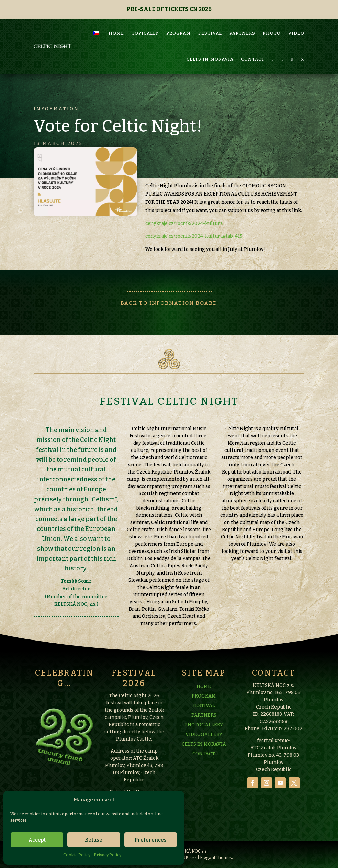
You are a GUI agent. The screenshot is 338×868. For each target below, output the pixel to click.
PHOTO (272, 15)
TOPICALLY (145, 15)
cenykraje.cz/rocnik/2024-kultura (184, 224)
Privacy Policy (108, 855)
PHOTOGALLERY (204, 760)
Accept (37, 840)
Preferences (151, 840)
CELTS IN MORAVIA (210, 41)
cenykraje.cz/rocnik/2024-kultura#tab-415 (194, 236)
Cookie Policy (77, 855)
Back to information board (169, 303)
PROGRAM (178, 15)
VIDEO (296, 15)
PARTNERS (242, 15)
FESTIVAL (210, 15)
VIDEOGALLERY (204, 770)
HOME (116, 15)
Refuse (94, 840)
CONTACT (253, 41)
